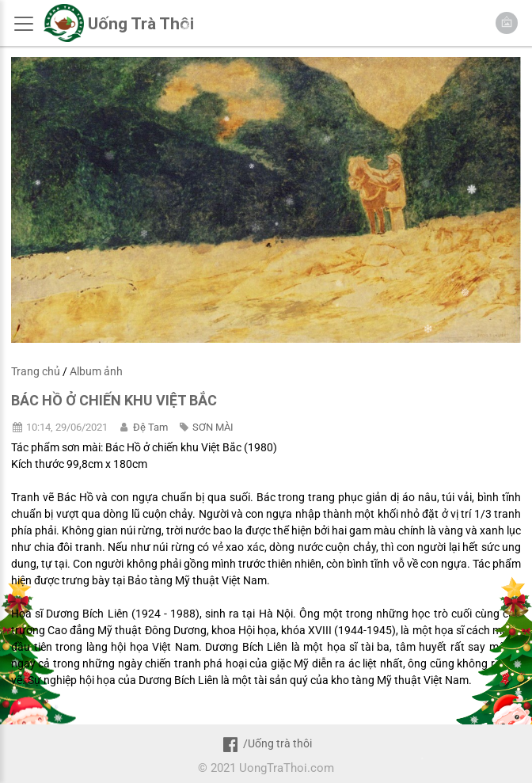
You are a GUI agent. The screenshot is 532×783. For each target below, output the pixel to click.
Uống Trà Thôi (141, 24)
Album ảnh (96, 371)
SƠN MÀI (213, 427)
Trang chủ (36, 371)
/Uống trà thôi (266, 743)
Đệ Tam (150, 427)
